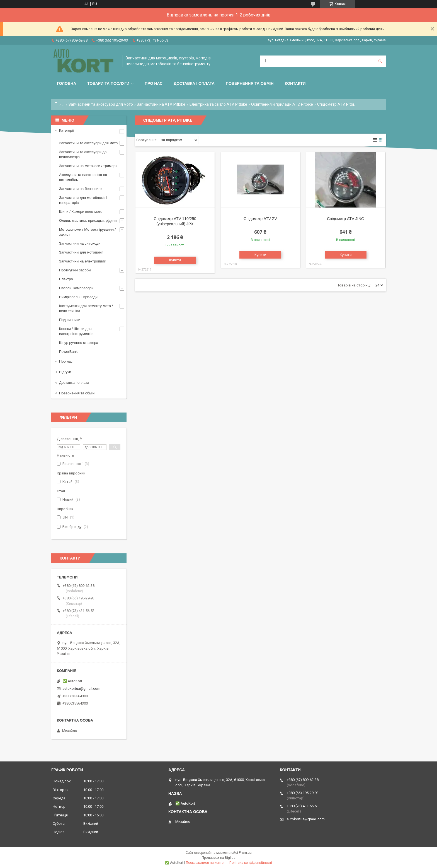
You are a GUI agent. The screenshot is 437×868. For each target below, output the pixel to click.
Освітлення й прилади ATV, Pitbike (282, 104)
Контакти (295, 83)
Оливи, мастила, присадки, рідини (88, 220)
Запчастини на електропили (83, 261)
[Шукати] (380, 61)
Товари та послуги (108, 83)
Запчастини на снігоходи (80, 243)
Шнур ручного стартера (79, 343)
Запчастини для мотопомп (81, 252)
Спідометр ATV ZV (260, 219)
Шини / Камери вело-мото (81, 212)
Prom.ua (245, 853)
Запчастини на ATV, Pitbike (161, 104)
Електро (66, 279)
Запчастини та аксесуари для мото (101, 104)
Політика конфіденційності (251, 863)
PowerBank (68, 352)
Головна (66, 83)
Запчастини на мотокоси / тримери (88, 166)
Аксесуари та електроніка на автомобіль (83, 177)
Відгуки (65, 372)
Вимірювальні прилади (78, 297)
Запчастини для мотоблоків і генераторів (83, 200)
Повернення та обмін (250, 83)
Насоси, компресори (76, 288)
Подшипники (70, 320)
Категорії (66, 130)
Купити (175, 260)
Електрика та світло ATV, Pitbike (218, 104)
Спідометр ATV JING (346, 219)
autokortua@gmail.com (81, 689)
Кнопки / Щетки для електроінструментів (76, 331)
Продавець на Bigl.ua (219, 858)
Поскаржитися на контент (206, 863)
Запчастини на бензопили (81, 189)
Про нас (154, 83)
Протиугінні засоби (75, 270)
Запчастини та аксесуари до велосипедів (83, 154)
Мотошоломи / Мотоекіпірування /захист (87, 232)
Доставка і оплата (194, 83)
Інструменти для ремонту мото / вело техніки (86, 308)
